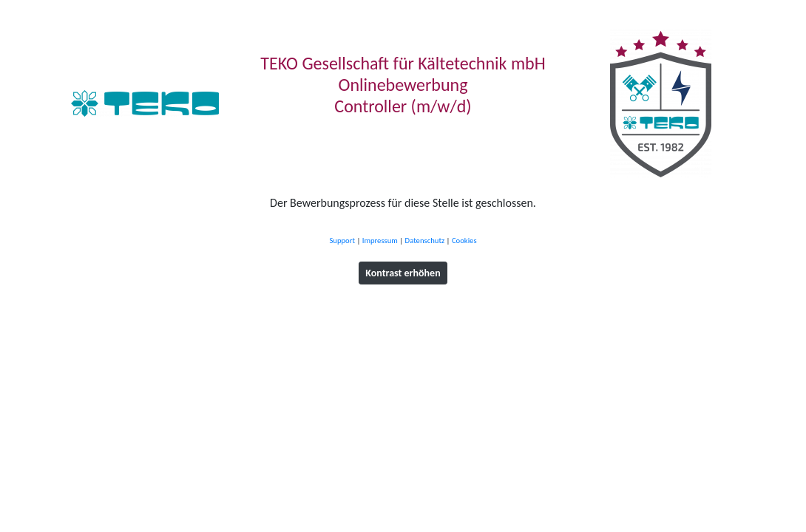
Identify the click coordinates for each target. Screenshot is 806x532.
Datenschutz (425, 241)
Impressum (380, 241)
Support (342, 241)
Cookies (464, 241)
